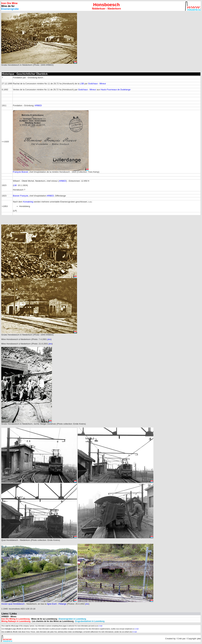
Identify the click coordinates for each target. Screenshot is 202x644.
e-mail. (100, 626)
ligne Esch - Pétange (57, 604)
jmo (49, 339)
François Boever (21, 172)
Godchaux (93, 84)
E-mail (135, 632)
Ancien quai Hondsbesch (13, 604)
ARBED (38, 105)
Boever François (21, 196)
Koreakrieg (28, 202)
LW (15, 185)
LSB (82, 84)
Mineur (103, 84)
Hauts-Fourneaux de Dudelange (116, 90)
